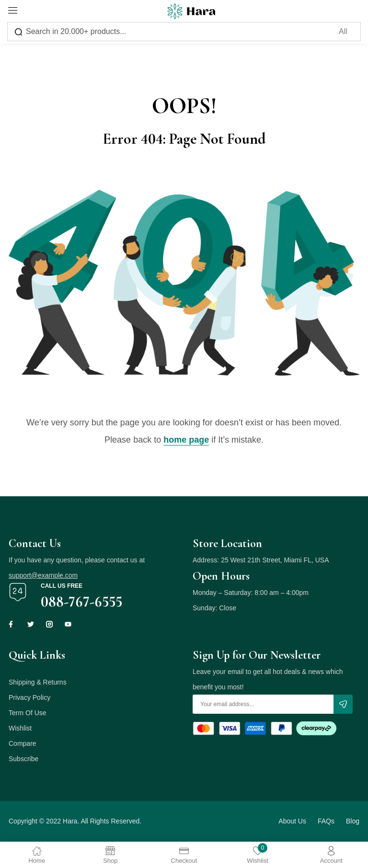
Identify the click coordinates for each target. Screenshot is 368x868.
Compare (23, 743)
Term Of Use (28, 713)
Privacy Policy (29, 697)
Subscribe (23, 759)
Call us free (62, 586)
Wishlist (20, 728)
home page (186, 440)
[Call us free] (18, 592)
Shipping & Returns (38, 682)
